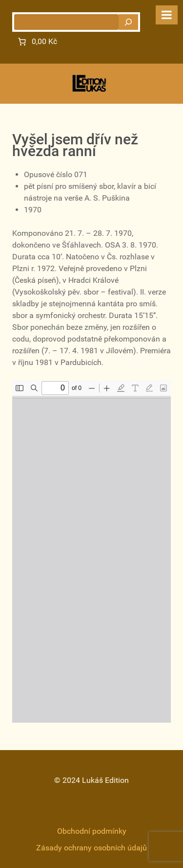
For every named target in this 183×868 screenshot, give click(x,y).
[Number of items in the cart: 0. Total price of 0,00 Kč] (37, 42)
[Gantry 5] (89, 83)
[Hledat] (128, 22)
